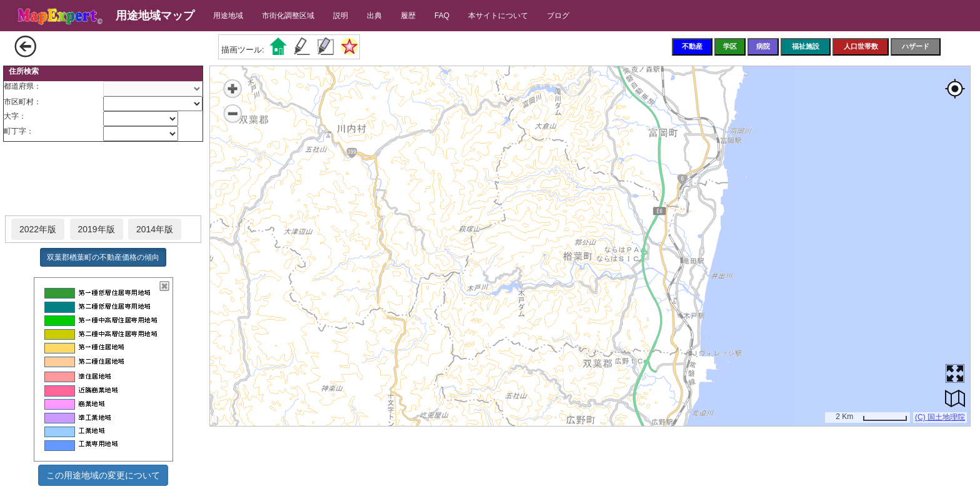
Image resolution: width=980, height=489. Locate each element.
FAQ (442, 16)
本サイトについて (498, 16)
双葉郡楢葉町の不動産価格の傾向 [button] (103, 257)
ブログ (558, 16)
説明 (341, 16)
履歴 (408, 16)
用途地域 (228, 16)
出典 (374, 16)
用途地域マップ (155, 16)
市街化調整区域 (288, 16)
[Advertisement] (103, 179)
